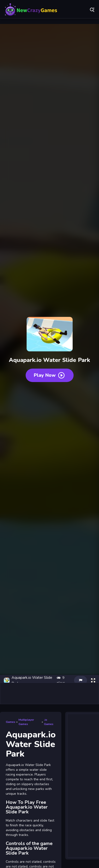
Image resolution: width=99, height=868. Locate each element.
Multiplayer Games (26, 722)
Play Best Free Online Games (31, 10)
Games (11, 722)
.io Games (49, 722)
